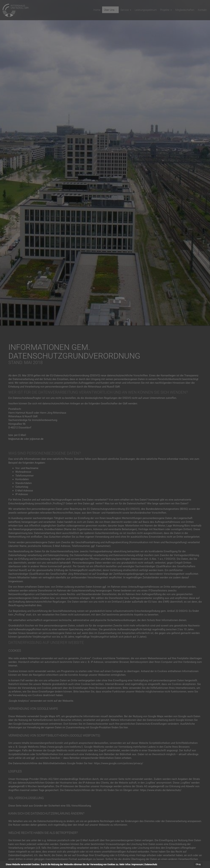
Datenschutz (151, 864)
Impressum (137, 864)
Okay (198, 864)
